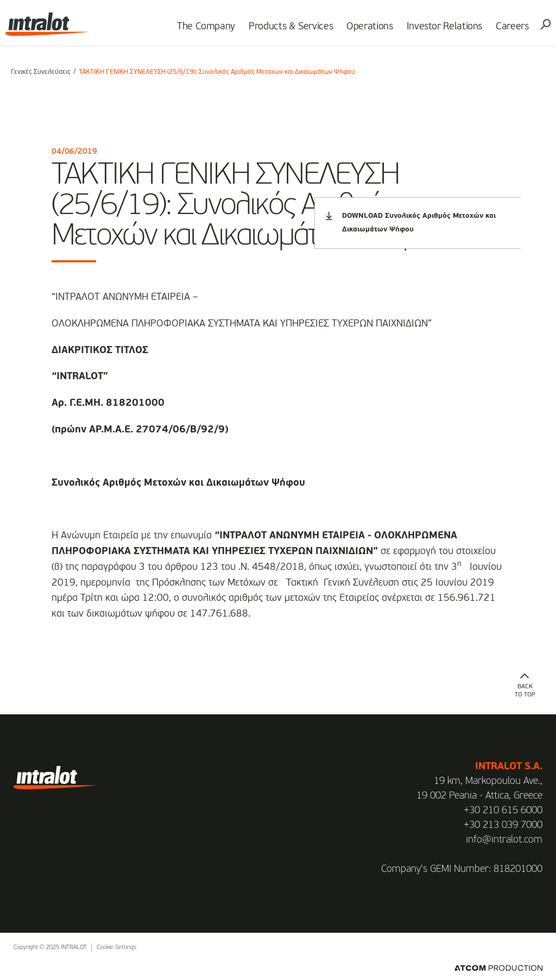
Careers (507, 30)
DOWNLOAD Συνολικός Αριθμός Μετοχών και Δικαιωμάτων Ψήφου (411, 222)
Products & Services (285, 30)
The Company (201, 30)
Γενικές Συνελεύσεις (41, 72)
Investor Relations (439, 30)
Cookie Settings (116, 948)
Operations (365, 30)
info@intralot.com (504, 840)
